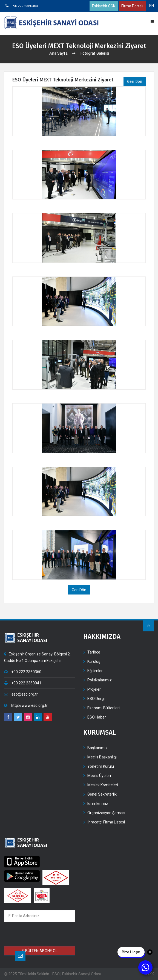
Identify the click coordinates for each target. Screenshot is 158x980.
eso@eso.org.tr (21, 694)
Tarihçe (94, 652)
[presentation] (44, 935)
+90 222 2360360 (22, 6)
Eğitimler (95, 671)
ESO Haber (97, 717)
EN (152, 6)
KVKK (149, 974)
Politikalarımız (100, 680)
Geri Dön (135, 82)
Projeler (94, 689)
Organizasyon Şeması (106, 813)
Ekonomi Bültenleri (104, 708)
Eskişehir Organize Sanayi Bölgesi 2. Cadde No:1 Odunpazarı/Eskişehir (37, 657)
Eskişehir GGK (104, 6)
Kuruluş (94, 661)
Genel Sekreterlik (102, 794)
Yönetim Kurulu (101, 766)
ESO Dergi (96, 699)
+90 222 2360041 (23, 683)
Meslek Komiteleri (103, 785)
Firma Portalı (132, 6)
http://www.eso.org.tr (26, 705)
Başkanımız (97, 748)
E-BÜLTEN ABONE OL (40, 951)
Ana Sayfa (58, 53)
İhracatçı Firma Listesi (106, 822)
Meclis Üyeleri (99, 776)
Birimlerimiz (98, 804)
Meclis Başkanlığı (102, 757)
